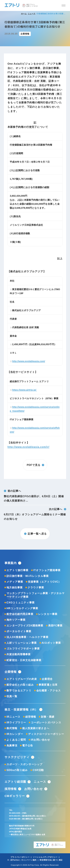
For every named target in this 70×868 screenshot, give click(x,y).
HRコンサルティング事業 (22, 608)
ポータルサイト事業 (19, 631)
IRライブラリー (16, 722)
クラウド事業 (36, 587)
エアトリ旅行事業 (17, 570)
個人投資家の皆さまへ (36, 728)
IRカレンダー (15, 734)
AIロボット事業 (51, 643)
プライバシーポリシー (20, 857)
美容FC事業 (55, 626)
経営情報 (31, 717)
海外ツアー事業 (16, 620)
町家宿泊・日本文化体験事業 (24, 660)
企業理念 (47, 679)
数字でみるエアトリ (19, 691)
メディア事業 (15, 582)
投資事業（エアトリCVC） (45, 582)
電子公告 (28, 746)
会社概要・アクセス (49, 691)
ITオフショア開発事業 (47, 570)
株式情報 (12, 728)
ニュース (32, 14)
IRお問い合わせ (40, 740)
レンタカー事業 (48, 614)
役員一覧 (12, 696)
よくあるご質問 (16, 740)
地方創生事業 (15, 587)
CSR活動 (38, 770)
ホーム (24, 14)
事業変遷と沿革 (48, 685)
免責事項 (12, 746)
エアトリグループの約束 (22, 679)
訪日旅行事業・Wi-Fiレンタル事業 (28, 576)
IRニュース (13, 717)
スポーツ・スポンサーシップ (24, 764)
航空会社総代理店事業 (20, 614)
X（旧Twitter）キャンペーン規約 (22, 860)
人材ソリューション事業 (22, 643)
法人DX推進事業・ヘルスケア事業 (27, 637)
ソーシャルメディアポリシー (45, 857)
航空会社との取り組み (20, 685)
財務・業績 (48, 717)
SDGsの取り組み (17, 770)
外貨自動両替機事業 (19, 654)
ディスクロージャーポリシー (46, 734)
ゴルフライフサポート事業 (23, 649)
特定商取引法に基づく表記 (51, 860)
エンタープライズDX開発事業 (25, 626)
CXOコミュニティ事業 (21, 603)
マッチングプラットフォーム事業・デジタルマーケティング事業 (36, 595)
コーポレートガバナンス (46, 722)
